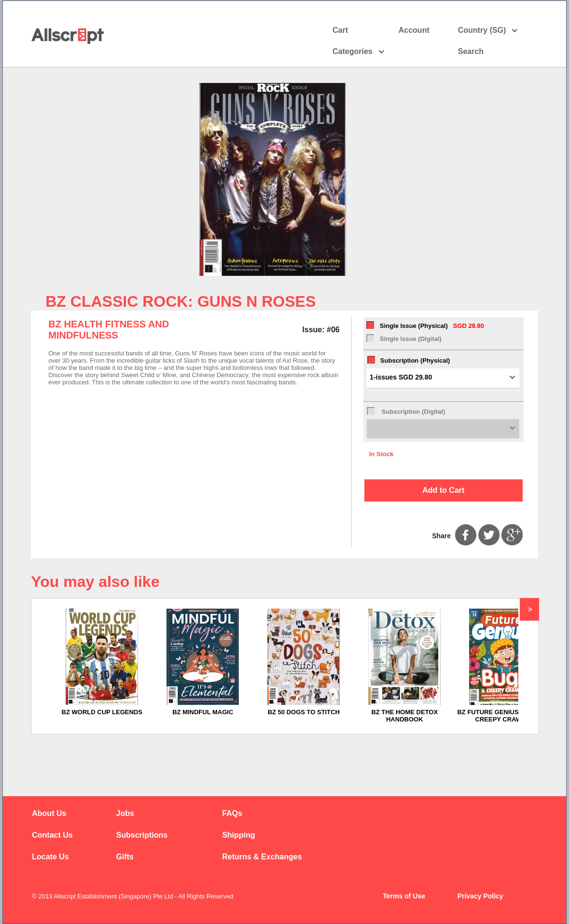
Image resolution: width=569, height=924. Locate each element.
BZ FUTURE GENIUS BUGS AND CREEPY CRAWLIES (505, 716)
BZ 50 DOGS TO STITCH (304, 712)
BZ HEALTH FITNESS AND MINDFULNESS (109, 330)
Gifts (125, 857)
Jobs (125, 813)
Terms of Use (404, 896)
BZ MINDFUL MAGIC (203, 712)
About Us (49, 813)
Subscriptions (142, 835)
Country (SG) (488, 30)
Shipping (238, 835)
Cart (340, 30)
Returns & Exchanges (262, 857)
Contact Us (52, 835)
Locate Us (50, 857)
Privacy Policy (480, 896)
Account (423, 30)
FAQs (232, 813)
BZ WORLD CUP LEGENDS (102, 712)
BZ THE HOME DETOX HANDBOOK (404, 716)
